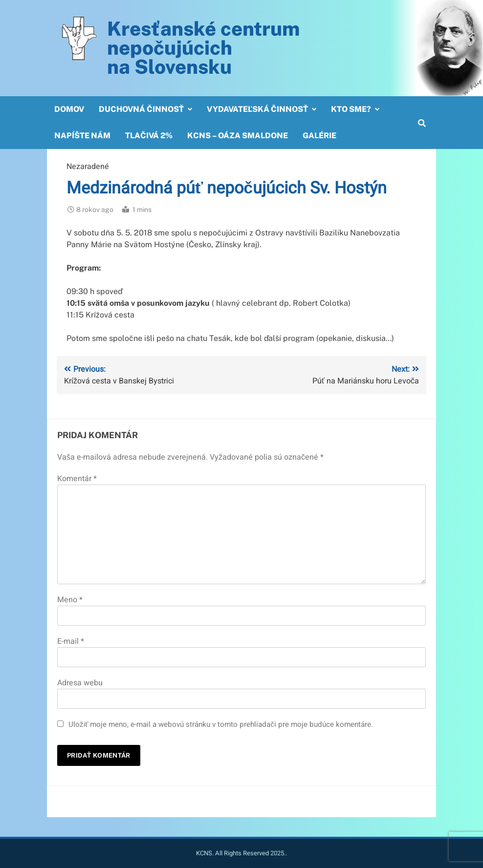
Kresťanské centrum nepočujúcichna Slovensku (203, 48)
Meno (70, 600)
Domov (69, 109)
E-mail (71, 641)
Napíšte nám (82, 136)
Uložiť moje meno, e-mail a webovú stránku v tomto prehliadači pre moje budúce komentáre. (221, 724)
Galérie (319, 136)
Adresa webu (80, 683)
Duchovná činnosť (141, 109)
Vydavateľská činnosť (257, 109)
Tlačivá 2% (149, 136)
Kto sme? (351, 109)
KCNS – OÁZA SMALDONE (238, 136)
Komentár (77, 479)
